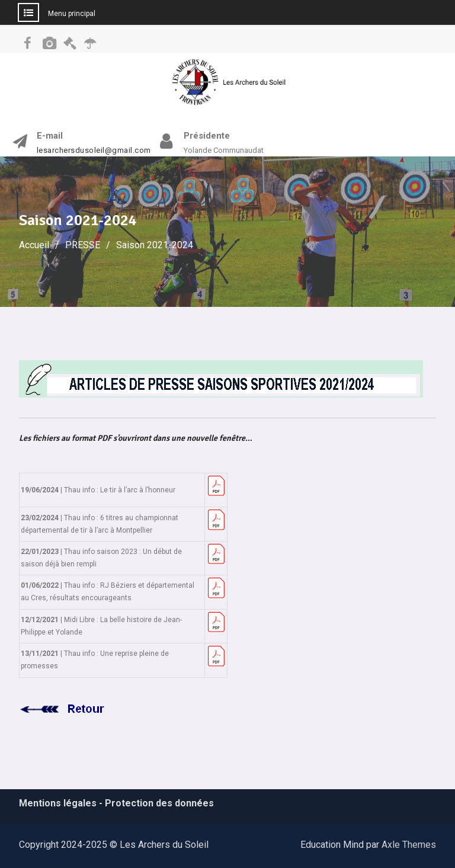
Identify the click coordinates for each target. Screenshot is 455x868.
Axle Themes (409, 845)
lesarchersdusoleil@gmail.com (94, 150)
